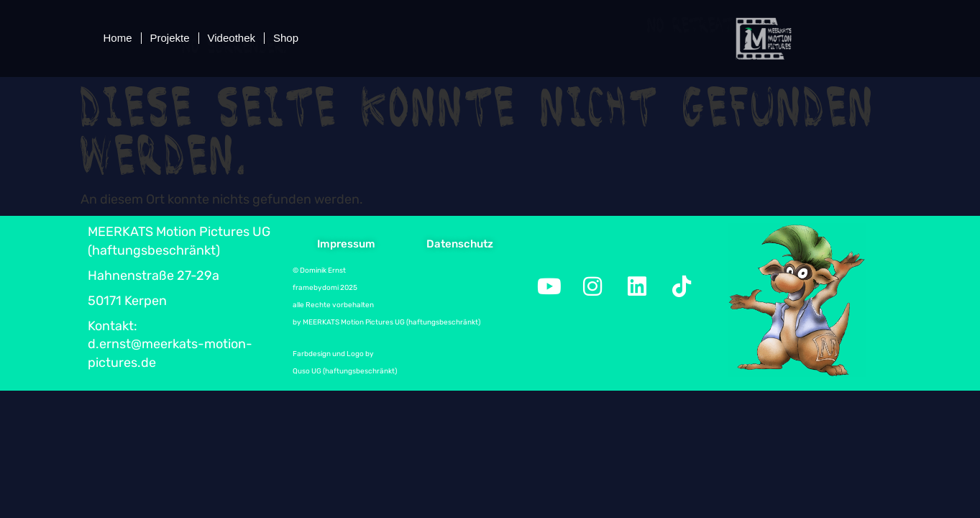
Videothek (232, 38)
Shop (286, 38)
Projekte (170, 38)
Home (118, 38)
